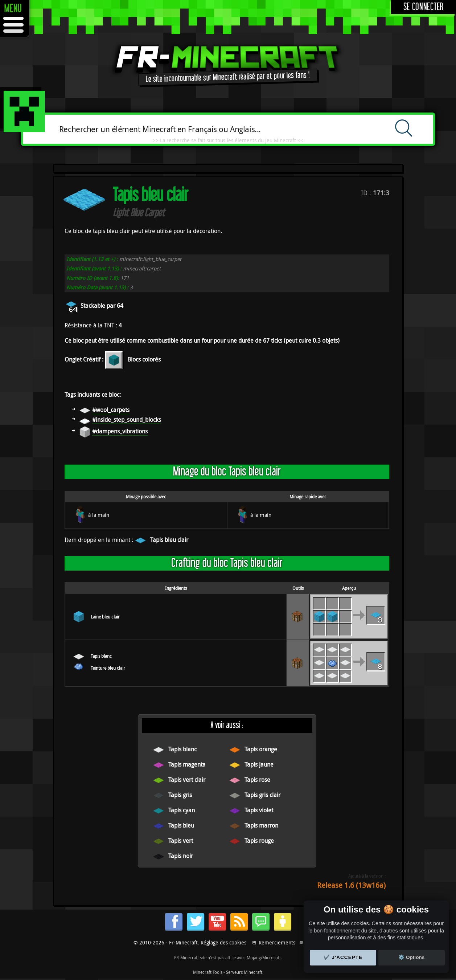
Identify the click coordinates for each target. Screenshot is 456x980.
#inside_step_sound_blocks (127, 420)
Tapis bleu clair (169, 540)
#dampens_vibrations (120, 431)
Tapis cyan (182, 810)
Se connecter (424, 7)
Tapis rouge (259, 841)
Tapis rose (257, 780)
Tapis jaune (259, 764)
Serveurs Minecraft (244, 972)
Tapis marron (261, 825)
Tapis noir (181, 856)
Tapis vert (181, 841)
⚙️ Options (411, 957)
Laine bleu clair (105, 617)
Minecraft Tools (208, 972)
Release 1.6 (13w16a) (351, 885)
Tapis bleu (181, 825)
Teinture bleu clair (108, 668)
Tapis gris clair (262, 795)
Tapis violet (259, 810)
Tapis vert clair (187, 780)
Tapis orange (261, 749)
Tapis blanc (101, 656)
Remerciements (277, 942)
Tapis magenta (187, 764)
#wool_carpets (111, 410)
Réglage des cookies (223, 942)
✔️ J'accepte (343, 957)
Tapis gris (180, 795)
